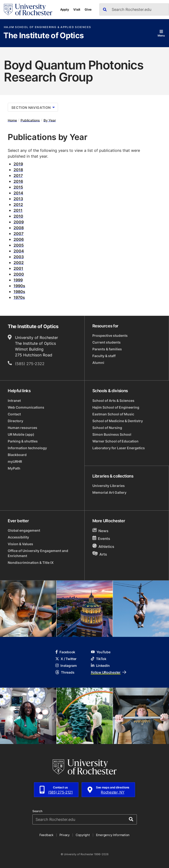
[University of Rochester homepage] (28, 10)
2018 (18, 170)
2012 (18, 205)
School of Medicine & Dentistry (118, 421)
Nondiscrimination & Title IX (31, 563)
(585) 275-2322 (30, 364)
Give (88, 9)
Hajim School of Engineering (116, 407)
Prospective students (110, 335)
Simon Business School (112, 434)
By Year (50, 120)
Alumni (98, 363)
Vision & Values (20, 544)
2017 (18, 176)
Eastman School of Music (113, 414)
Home (12, 120)
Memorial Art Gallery (109, 492)
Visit (77, 9)
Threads (65, 672)
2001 (18, 268)
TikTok (99, 659)
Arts (100, 554)
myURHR (15, 461)
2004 (19, 251)
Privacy (65, 835)
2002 (19, 263)
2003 (19, 257)
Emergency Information (113, 835)
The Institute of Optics (44, 36)
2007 (18, 234)
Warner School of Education (115, 441)
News (100, 531)
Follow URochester (109, 672)
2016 (18, 181)
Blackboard (17, 455)
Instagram (66, 666)
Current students (107, 342)
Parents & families (107, 349)
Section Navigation (33, 107)
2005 (19, 245)
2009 (19, 222)
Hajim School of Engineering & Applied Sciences (47, 27)
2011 (18, 210)
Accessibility (18, 537)
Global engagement (24, 530)
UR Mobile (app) (21, 434)
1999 (18, 280)
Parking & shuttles (23, 441)
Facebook (65, 652)
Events (101, 538)
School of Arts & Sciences (113, 401)
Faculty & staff (104, 356)
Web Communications (26, 407)
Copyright (83, 835)
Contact (14, 414)
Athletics (103, 546)
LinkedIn (100, 666)
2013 (18, 199)
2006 (19, 239)
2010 (18, 216)
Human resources (22, 428)
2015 (18, 187)
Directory (15, 421)
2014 (18, 193)
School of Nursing (107, 428)
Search (37, 811)
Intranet (14, 401)
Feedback (46, 835)
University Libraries (109, 486)
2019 (18, 164)
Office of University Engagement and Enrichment (38, 553)
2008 (19, 228)
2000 (19, 274)
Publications (30, 120)
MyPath (14, 468)
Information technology (27, 448)
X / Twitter (66, 659)
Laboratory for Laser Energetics (119, 448)
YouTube (101, 652)
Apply (65, 9)
